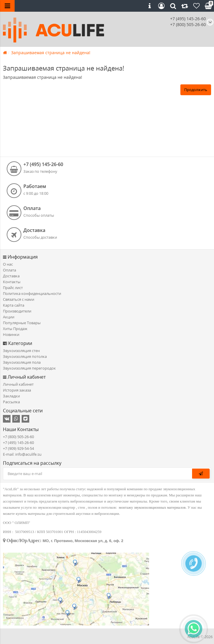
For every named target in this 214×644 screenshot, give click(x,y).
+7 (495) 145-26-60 (188, 19)
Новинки (11, 334)
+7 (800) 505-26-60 (18, 437)
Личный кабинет (18, 384)
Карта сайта (14, 305)
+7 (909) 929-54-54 (18, 448)
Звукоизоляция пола (22, 362)
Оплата (10, 270)
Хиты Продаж (15, 329)
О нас (8, 264)
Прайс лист (13, 288)
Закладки (11, 396)
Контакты (12, 282)
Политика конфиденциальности (32, 293)
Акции (9, 317)
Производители (17, 311)
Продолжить (196, 90)
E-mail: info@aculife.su (22, 454)
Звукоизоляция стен (21, 351)
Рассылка (11, 402)
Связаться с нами (19, 299)
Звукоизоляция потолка (25, 356)
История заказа (17, 390)
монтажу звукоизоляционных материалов (152, 507)
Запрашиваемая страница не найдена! (51, 53)
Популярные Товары (22, 323)
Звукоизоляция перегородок (29, 368)
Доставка (11, 276)
